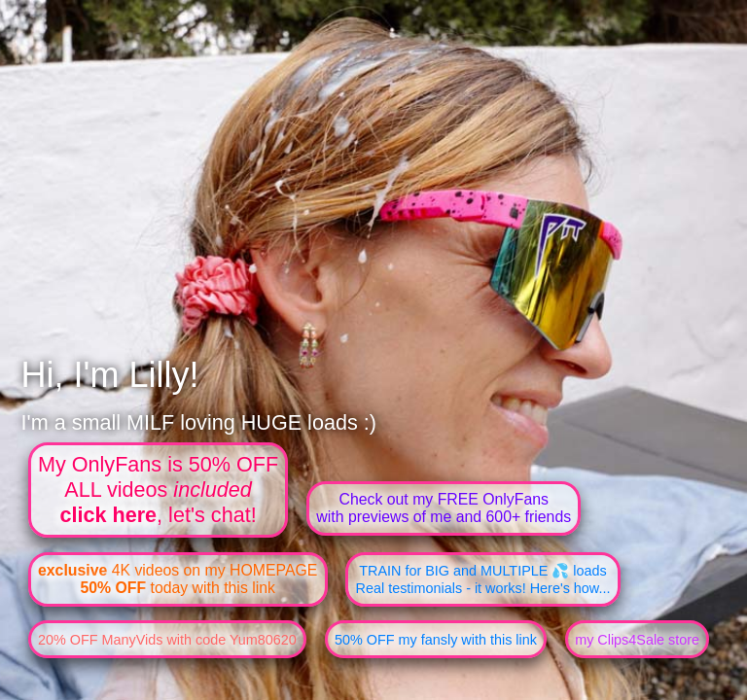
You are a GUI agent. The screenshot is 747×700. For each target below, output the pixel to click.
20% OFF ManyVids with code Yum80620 (167, 640)
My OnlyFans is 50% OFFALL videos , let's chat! (158, 490)
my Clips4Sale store (637, 640)
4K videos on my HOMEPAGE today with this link (178, 579)
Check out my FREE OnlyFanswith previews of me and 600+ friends (444, 508)
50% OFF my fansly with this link (436, 640)
